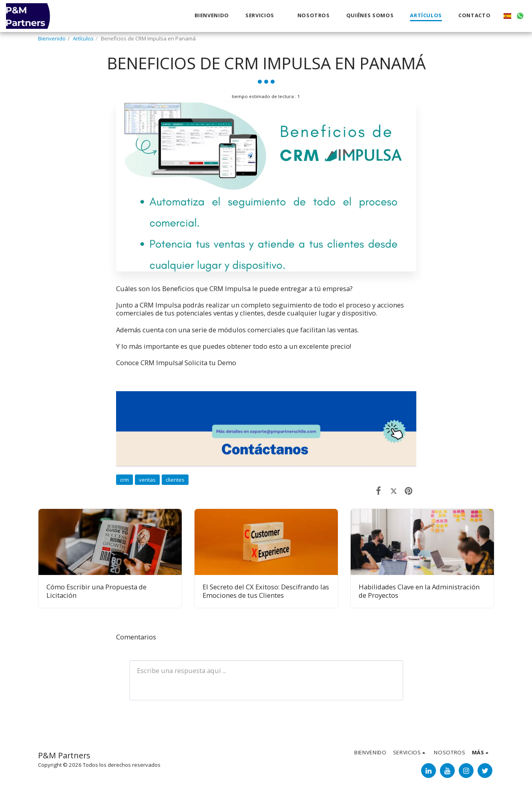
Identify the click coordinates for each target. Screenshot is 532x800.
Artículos (83, 38)
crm (124, 480)
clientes (175, 480)
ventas (147, 480)
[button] (263, 16)
